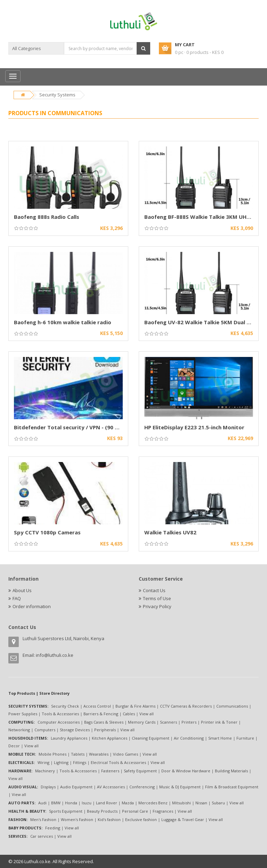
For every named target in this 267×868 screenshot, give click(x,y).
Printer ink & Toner (219, 722)
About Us (22, 590)
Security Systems (57, 95)
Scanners (168, 722)
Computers (45, 730)
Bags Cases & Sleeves (104, 722)
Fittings (80, 762)
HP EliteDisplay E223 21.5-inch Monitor (194, 427)
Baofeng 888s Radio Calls (47, 217)
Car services (42, 836)
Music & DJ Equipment (180, 787)
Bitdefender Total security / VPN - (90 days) (72, 427)
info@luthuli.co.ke (55, 655)
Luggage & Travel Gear (183, 819)
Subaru (218, 803)
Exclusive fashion (141, 819)
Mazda (128, 803)
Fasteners (110, 771)
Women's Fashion (77, 819)
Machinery (45, 771)
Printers (189, 722)
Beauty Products (102, 811)
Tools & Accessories (60, 714)
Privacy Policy (157, 606)
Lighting (61, 762)
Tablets (78, 754)
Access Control (97, 706)
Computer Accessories (59, 722)
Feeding (53, 828)
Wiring (43, 762)
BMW (56, 803)
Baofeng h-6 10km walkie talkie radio (63, 322)
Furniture (245, 738)
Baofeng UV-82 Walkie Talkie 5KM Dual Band (202, 322)
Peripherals (105, 730)
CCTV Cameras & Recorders (186, 706)
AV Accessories (111, 787)
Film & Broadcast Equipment (232, 787)
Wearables (99, 754)
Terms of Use (157, 598)
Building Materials (231, 771)
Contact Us (154, 590)
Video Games (126, 754)
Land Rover (107, 803)
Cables (129, 714)
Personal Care (135, 811)
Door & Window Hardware (186, 771)
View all (147, 714)
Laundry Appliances (69, 738)
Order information (32, 606)
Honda (71, 803)
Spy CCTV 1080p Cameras (47, 532)
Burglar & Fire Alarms (135, 706)
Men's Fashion (43, 819)
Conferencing (142, 787)
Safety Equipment (140, 771)
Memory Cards (142, 722)
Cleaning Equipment (151, 738)
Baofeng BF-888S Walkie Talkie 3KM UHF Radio (205, 217)
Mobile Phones (52, 754)
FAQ (17, 598)
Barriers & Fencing (101, 714)
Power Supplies (23, 714)
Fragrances (163, 811)
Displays (48, 787)
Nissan (201, 803)
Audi (42, 803)
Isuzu (87, 803)
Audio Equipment (76, 787)
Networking (19, 730)
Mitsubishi (181, 803)
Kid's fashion (109, 819)
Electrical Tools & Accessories (118, 762)
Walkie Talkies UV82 (170, 532)
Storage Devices (75, 730)
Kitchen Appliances (110, 738)
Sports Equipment (66, 811)
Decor (14, 746)
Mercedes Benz (153, 803)
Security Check (65, 706)
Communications (232, 706)
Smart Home (220, 738)
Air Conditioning (189, 738)
